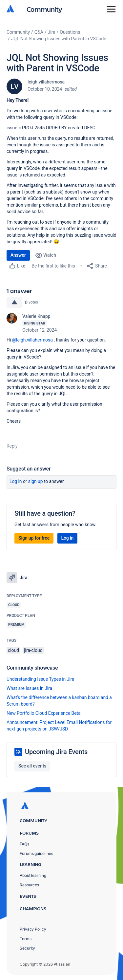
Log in (16, 481)
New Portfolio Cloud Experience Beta (44, 713)
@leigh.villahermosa (32, 340)
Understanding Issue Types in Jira (41, 679)
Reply (12, 446)
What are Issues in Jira (29, 688)
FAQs (24, 844)
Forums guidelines (36, 853)
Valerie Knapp (36, 316)
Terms (26, 939)
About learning (33, 875)
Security (27, 948)
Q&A (39, 32)
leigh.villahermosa (46, 82)
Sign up (36, 481)
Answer (18, 255)
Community (44, 9)
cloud (13, 650)
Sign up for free (34, 538)
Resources (29, 885)
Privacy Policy (33, 929)
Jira (52, 32)
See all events (32, 766)
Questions (70, 32)
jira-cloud (33, 650)
